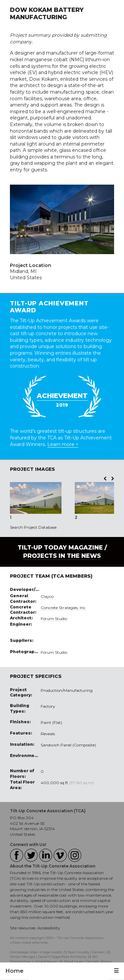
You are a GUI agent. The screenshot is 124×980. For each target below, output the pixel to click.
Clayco (47, 596)
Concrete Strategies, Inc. (63, 608)
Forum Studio (54, 619)
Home (14, 971)
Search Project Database (33, 527)
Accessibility (49, 928)
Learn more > (63, 444)
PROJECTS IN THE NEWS (62, 556)
